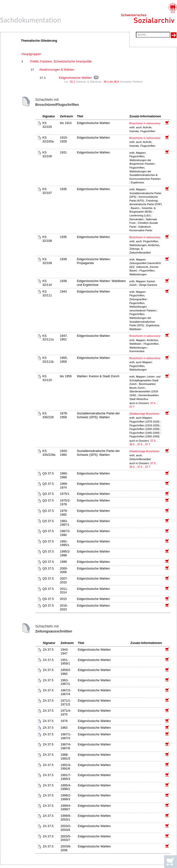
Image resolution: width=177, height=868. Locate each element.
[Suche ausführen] (174, 35)
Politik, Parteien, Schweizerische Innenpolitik (61, 61)
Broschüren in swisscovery (145, 123)
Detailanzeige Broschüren (145, 414)
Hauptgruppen (31, 54)
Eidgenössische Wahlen (75, 78)
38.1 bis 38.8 (111, 82)
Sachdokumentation (31, 20)
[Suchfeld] (153, 35)
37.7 (132, 407)
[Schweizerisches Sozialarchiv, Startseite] (149, 13)
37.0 (153, 441)
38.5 (132, 444)
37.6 (153, 403)
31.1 (73, 82)
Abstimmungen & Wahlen (57, 70)
